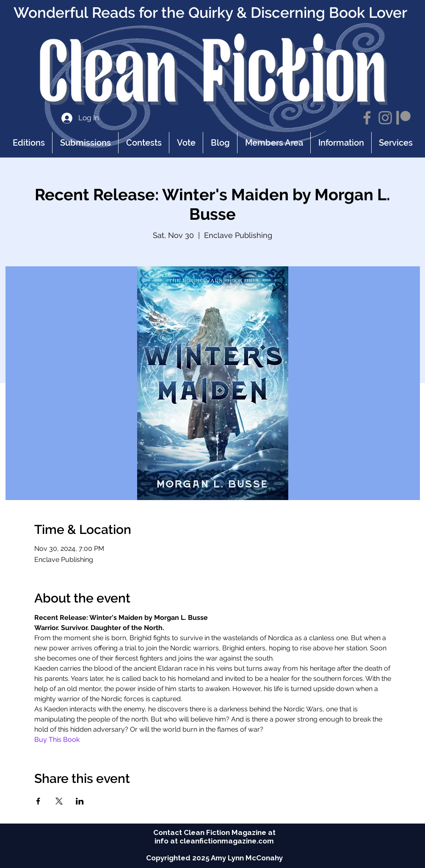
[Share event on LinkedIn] (80, 801)
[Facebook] (367, 118)
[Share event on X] (59, 801)
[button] (341, 143)
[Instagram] (385, 118)
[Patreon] (403, 118)
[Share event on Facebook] (38, 801)
